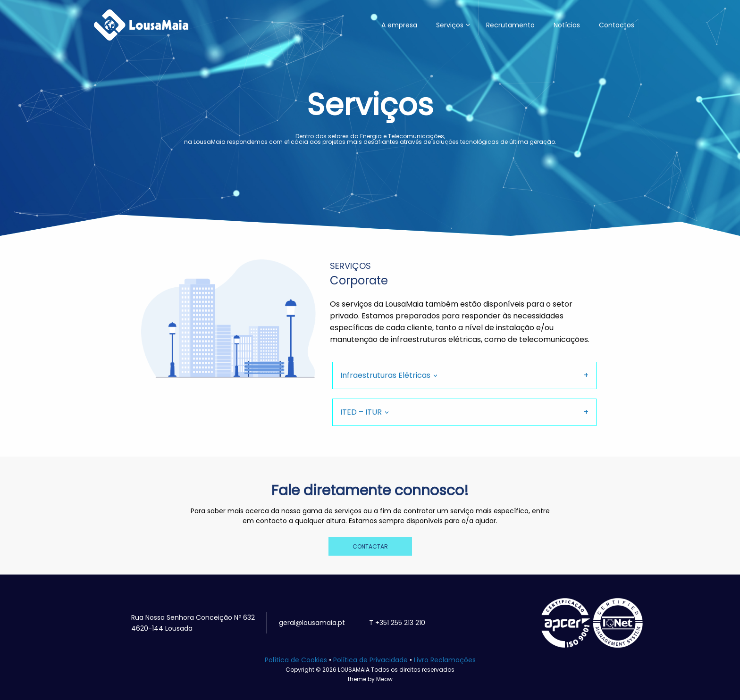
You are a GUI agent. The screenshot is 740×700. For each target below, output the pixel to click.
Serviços (450, 25)
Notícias (567, 25)
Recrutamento (510, 25)
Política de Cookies (296, 660)
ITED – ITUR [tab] (361, 412)
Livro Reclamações (445, 660)
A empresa (399, 25)
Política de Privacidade (370, 660)
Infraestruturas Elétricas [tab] (385, 375)
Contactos (617, 25)
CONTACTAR (370, 546)
